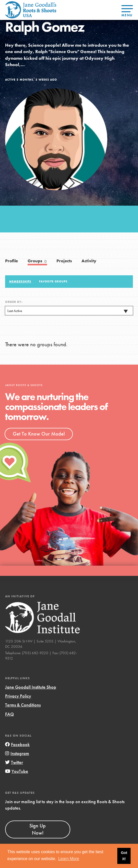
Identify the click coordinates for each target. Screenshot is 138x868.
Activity (89, 261)
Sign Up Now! (38, 829)
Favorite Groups (53, 281)
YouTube (17, 771)
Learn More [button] (69, 859)
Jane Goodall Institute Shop (31, 687)
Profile (11, 261)
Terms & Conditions (23, 705)
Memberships (20, 281)
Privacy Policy (18, 696)
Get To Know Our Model (39, 434)
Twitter (14, 762)
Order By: (14, 302)
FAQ (9, 714)
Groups (37, 261)
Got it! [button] (124, 856)
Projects (64, 261)
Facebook (17, 744)
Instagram (17, 753)
